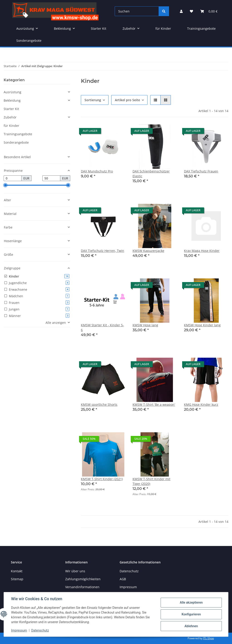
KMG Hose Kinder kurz (201, 404)
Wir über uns (75, 571)
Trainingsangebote (18, 134)
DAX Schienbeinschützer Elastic (151, 174)
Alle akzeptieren (191, 602)
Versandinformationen (82, 587)
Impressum (19, 630)
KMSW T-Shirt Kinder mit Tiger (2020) (151, 481)
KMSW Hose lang (145, 325)
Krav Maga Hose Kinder (202, 251)
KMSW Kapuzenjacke (148, 251)
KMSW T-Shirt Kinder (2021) (102, 479)
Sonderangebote (16, 142)
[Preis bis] (51, 178)
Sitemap (17, 579)
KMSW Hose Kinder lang (202, 325)
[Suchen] (137, 11)
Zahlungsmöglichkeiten (83, 579)
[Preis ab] (13, 178)
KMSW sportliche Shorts (99, 404)
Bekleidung (12, 100)
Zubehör (10, 117)
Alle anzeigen (56, 323)
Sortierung (93, 100)
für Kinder (11, 126)
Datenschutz (40, 630)
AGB (123, 579)
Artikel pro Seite (127, 100)
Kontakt (17, 571)
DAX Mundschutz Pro (97, 171)
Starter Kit (11, 109)
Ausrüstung (12, 92)
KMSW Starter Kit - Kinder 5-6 (102, 327)
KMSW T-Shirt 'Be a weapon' (154, 404)
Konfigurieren (191, 614)
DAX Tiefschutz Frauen (201, 171)
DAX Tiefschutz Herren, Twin (103, 251)
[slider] (5, 185)
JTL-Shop (208, 638)
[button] (181, 11)
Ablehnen (191, 626)
